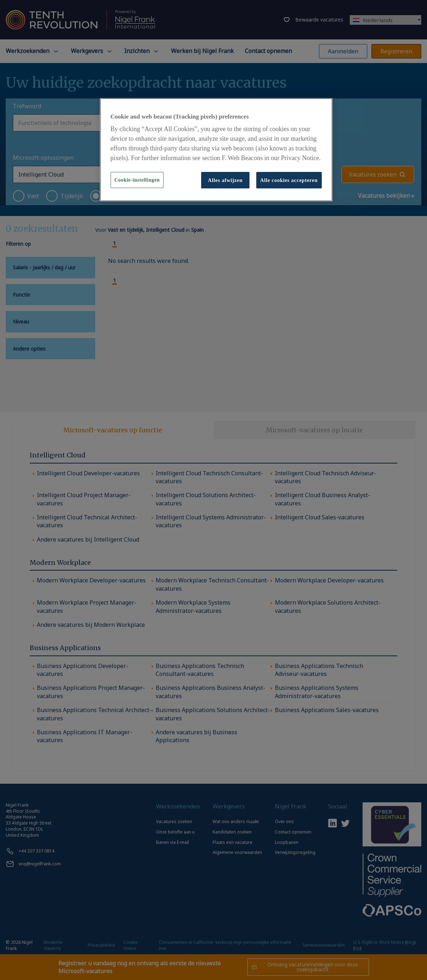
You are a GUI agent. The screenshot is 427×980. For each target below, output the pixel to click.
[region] (216, 150)
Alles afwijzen (225, 180)
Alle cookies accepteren (289, 180)
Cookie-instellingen (137, 180)
